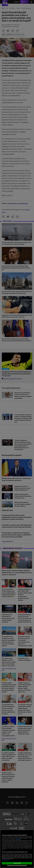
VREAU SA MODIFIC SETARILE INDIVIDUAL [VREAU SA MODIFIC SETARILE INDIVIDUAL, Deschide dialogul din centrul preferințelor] (17, 865)
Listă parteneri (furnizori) (5, 860)
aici (14, 845)
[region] (17, 849)
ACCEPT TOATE (17, 863)
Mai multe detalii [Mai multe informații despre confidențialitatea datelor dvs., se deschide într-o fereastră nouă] (18, 839)
